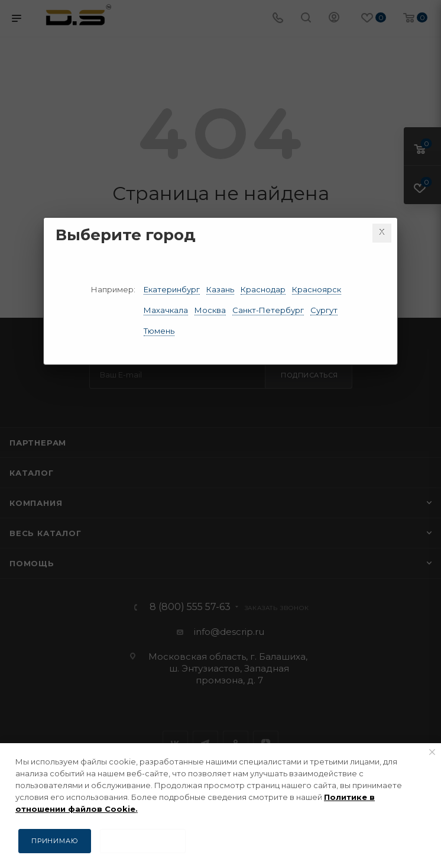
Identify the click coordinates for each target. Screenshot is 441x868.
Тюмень (159, 331)
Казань (220, 289)
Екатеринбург (172, 289)
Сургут (324, 310)
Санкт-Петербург (268, 310)
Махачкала (166, 310)
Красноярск (317, 289)
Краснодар (263, 289)
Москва (210, 310)
